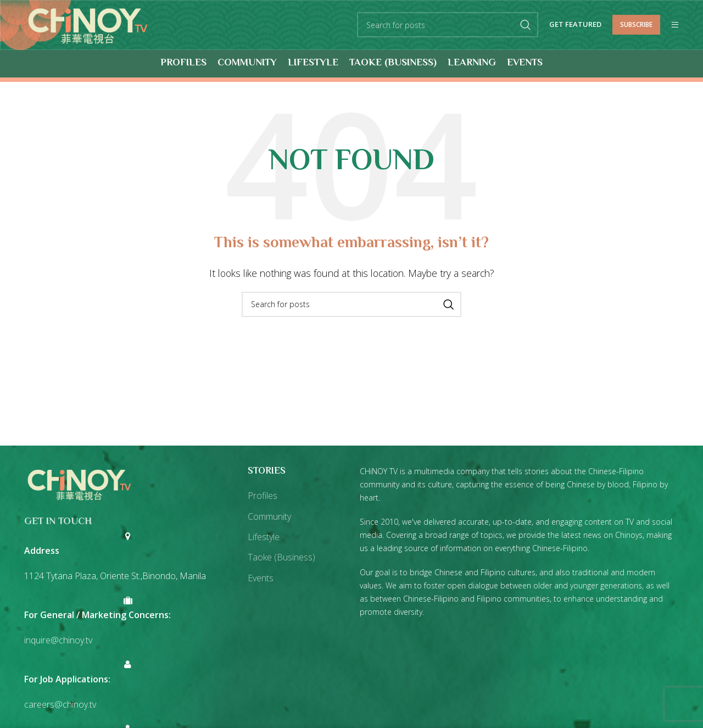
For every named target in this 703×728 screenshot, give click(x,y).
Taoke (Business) (281, 558)
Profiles (263, 496)
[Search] (448, 25)
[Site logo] (88, 24)
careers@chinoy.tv (60, 704)
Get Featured (575, 25)
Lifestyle (264, 537)
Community (269, 516)
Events (261, 578)
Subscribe (636, 24)
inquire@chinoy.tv (58, 640)
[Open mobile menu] (675, 25)
